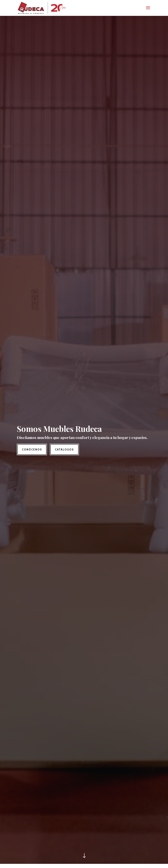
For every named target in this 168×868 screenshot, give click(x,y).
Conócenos (32, 449)
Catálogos (64, 449)
